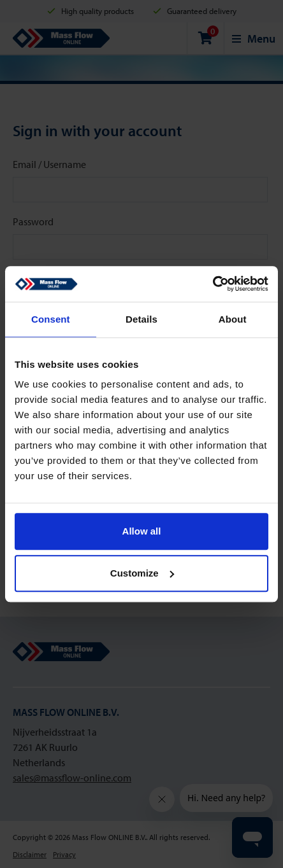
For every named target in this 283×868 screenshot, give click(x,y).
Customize (142, 573)
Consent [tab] (51, 319)
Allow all (142, 531)
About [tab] (233, 319)
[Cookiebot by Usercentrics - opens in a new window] (213, 284)
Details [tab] (141, 319)
